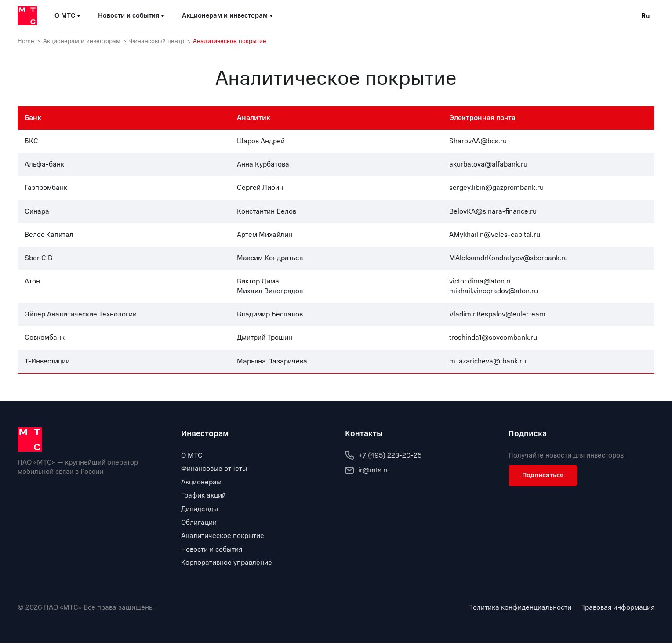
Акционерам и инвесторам (82, 41)
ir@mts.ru (367, 470)
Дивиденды (200, 509)
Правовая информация (617, 608)
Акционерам (201, 482)
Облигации (199, 523)
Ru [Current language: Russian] (646, 16)
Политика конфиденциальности (520, 608)
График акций (203, 495)
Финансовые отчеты (214, 469)
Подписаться (543, 475)
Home (26, 41)
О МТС (192, 455)
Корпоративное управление (227, 563)
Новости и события (212, 549)
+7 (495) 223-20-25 (383, 455)
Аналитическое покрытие (223, 536)
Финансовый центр (157, 41)
